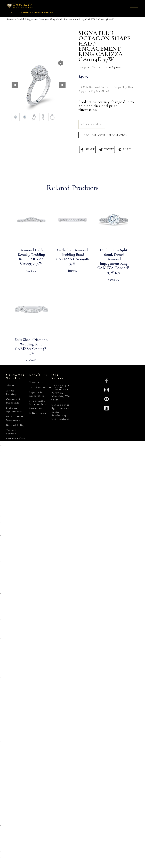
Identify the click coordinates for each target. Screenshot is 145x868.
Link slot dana (1, 658)
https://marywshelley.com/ (1, 864)
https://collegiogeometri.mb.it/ (1, 819)
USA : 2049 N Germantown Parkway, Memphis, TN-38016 (61, 393)
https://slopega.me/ (0, 452)
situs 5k (0, 574)
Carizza (96, 67)
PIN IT (125, 150)
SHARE (87, 150)
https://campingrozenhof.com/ (1, 536)
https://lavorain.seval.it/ (0, 825)
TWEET (106, 150)
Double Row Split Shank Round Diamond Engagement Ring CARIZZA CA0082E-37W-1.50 (114, 261)
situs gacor (0, 581)
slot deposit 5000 (0, 639)
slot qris (0, 458)
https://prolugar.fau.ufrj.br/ (1, 619)
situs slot (0, 465)
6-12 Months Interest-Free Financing (38, 404)
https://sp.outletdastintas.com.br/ (1, 516)
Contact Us (36, 382)
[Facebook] (106, 380)
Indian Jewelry (38, 413)
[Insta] (106, 390)
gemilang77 (0, 510)
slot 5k (0, 600)
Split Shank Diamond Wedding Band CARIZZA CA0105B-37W (31, 346)
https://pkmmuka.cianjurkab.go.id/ (1, 555)
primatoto (0, 523)
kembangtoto (0, 677)
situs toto (0, 478)
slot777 (0, 761)
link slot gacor (0, 742)
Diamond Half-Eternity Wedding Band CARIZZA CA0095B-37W (31, 257)
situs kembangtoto (0, 645)
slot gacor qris (0, 632)
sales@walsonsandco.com (46, 387)
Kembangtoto (0, 613)
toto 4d (0, 845)
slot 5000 (0, 748)
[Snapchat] (106, 408)
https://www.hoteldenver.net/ (1, 858)
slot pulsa (0, 561)
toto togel (0, 606)
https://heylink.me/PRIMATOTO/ (1, 529)
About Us (13, 386)
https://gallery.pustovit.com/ (1, 851)
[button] (62, 85)
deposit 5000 (0, 542)
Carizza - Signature (112, 67)
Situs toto (0, 755)
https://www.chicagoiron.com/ (1, 445)
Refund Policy (16, 425)
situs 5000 (0, 800)
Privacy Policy (16, 439)
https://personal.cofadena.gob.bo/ (1, 832)
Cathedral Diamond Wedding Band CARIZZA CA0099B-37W (72, 257)
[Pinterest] (106, 399)
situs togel (0, 690)
